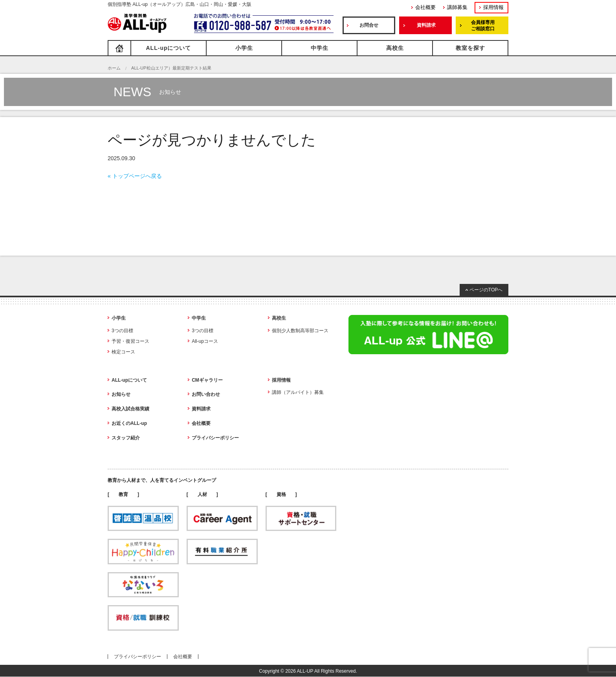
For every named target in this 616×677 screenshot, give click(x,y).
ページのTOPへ (486, 290)
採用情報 (493, 7)
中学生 (320, 48)
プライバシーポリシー (215, 438)
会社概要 (425, 7)
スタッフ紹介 (126, 438)
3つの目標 (122, 331)
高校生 (395, 48)
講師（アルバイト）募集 (298, 392)
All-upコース (205, 341)
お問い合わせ (206, 394)
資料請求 (426, 25)
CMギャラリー (207, 380)
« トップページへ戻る (135, 176)
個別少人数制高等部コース (300, 331)
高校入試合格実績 (130, 409)
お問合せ (369, 25)
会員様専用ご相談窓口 (483, 26)
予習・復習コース (130, 341)
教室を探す (470, 48)
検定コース (123, 352)
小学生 (244, 48)
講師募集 (457, 7)
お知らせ (121, 394)
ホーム (114, 68)
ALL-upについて (169, 48)
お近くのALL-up (129, 423)
